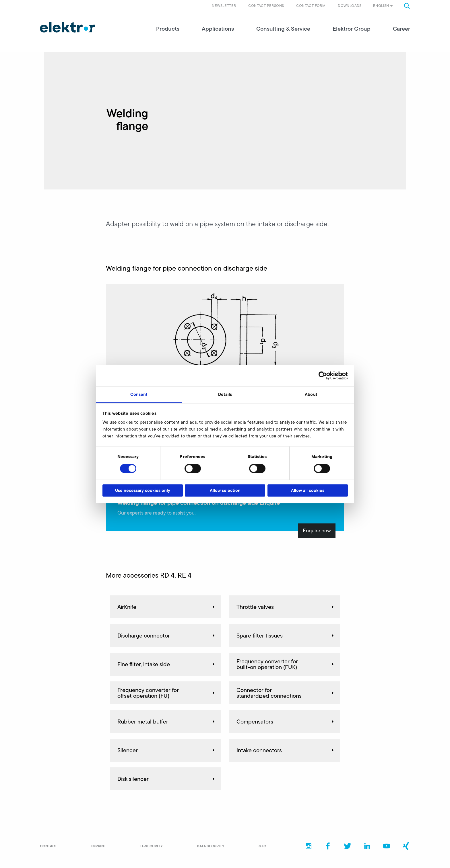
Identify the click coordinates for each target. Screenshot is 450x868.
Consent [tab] (139, 394)
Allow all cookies (308, 490)
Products (168, 29)
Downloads (350, 6)
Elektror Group (352, 29)
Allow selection (225, 490)
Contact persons (266, 6)
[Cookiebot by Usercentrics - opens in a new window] (323, 376)
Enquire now (317, 531)
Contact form (311, 6)
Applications (218, 29)
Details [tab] (225, 394)
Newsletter (224, 6)
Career (401, 29)
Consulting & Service (283, 29)
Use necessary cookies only (143, 490)
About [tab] (311, 394)
